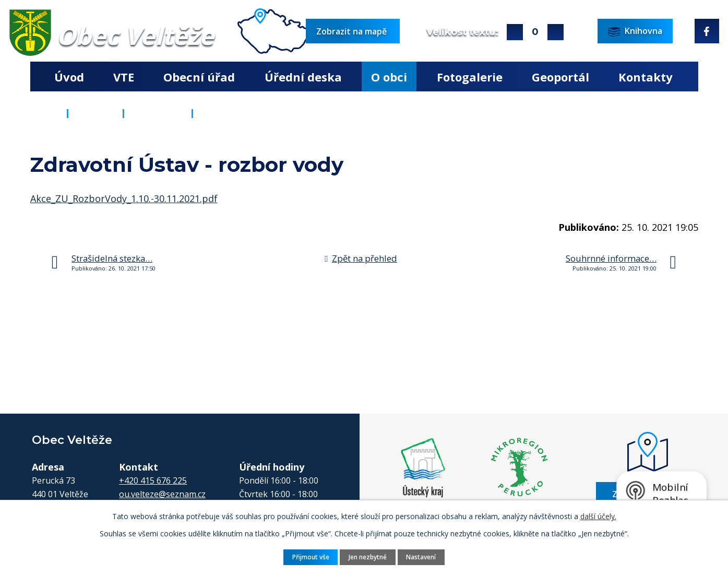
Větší (515, 32)
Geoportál (560, 77)
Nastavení (424, 556)
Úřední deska (303, 77)
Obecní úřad (199, 77)
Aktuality (158, 113)
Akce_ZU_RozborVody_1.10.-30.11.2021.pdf (124, 198)
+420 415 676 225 (153, 480)
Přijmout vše (308, 556)
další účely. (598, 516)
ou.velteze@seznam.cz (162, 494)
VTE (124, 77)
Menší (556, 32)
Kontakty (646, 77)
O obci (389, 77)
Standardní (535, 32)
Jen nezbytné (368, 556)
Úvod (69, 77)
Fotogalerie (470, 77)
